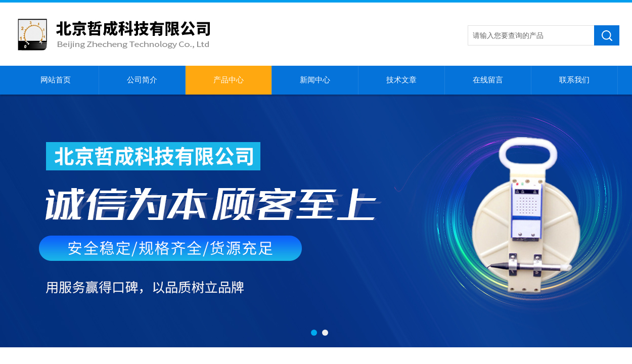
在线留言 (488, 80)
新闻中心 (315, 80)
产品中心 (229, 80)
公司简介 (142, 80)
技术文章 (401, 80)
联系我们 (574, 80)
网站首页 (56, 80)
